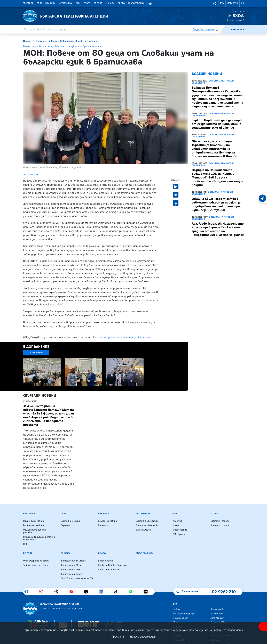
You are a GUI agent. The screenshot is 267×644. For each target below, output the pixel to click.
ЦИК (25, 544)
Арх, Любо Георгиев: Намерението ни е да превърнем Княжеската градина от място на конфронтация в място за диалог (218, 229)
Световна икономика (147, 521)
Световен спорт (220, 521)
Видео (121, 3)
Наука (176, 525)
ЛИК (78, 3)
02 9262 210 (224, 592)
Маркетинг (217, 614)
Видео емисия (105, 561)
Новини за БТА (181, 618)
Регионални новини (33, 525)
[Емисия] (225, 29)
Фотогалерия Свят (71, 565)
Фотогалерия (36, 353)
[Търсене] (218, 29)
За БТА (176, 609)
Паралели (66, 525)
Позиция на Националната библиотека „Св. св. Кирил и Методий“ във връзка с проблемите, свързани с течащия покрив (217, 177)
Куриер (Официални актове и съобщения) (76, 41)
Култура (178, 521)
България (28, 3)
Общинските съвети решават (35, 531)
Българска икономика (147, 525)
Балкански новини (108, 521)
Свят (39, 3)
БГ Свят (98, 3)
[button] (150, 3)
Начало (27, 41)
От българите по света (36, 561)
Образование (180, 530)
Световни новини (70, 521)
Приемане (118, 637)
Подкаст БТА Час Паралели (112, 565)
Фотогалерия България (73, 561)
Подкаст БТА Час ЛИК (110, 570)
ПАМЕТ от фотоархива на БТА (77, 578)
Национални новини (34, 521)
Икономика (66, 3)
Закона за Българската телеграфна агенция (126, 337)
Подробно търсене (204, 29)
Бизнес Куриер (143, 530)
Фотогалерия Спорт (72, 574)
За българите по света (36, 565)
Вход (238, 16)
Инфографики (136, 3)
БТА (222, 3)
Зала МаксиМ (217, 618)
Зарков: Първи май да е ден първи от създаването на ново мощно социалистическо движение (218, 124)
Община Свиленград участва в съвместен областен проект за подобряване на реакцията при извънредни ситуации (216, 204)
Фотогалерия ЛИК (70, 570)
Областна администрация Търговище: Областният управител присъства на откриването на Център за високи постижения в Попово (214, 149)
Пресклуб (233, 3)
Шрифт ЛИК (217, 609)
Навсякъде (237, 30)
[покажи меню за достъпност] (263, 626)
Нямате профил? (235, 20)
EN (243, 3)
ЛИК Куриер (179, 534)
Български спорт (220, 525)
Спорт (87, 3)
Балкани (50, 3)
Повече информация (143, 637)
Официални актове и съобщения (213, 82)
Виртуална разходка (184, 614)
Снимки (110, 3)
